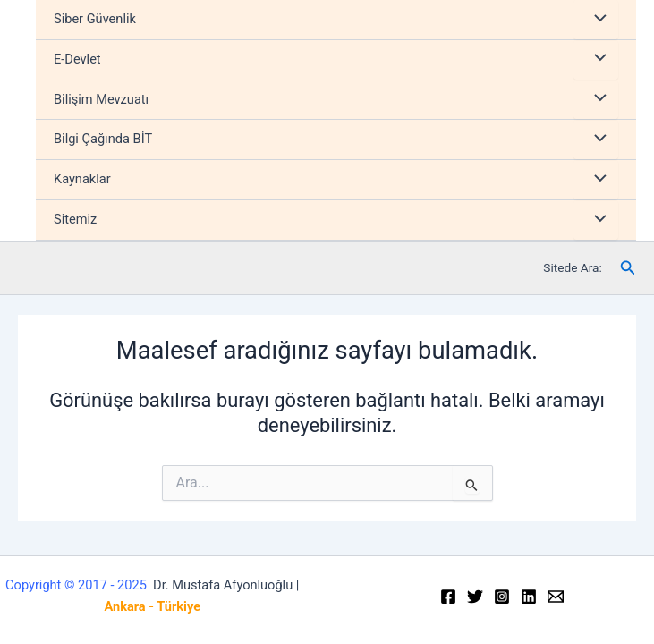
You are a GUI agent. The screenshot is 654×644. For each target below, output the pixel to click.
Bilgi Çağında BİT (103, 139)
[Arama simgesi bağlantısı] (628, 268)
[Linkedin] (529, 597)
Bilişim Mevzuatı (101, 99)
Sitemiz (75, 219)
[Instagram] (502, 597)
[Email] (556, 597)
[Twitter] (475, 597)
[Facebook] (448, 597)
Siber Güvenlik (95, 19)
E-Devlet (77, 59)
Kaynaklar (82, 179)
